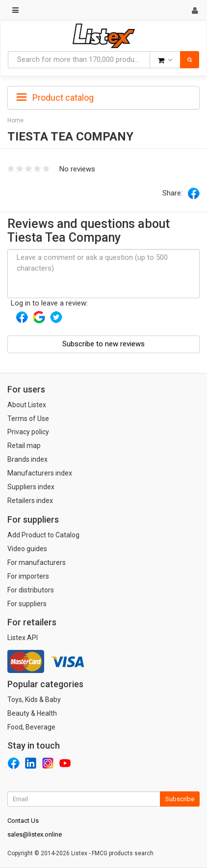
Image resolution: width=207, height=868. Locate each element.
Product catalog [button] (55, 98)
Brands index (27, 459)
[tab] (103, 97)
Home (15, 120)
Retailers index (30, 501)
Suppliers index (31, 487)
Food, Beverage (31, 727)
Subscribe (180, 799)
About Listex (27, 405)
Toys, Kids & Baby (34, 700)
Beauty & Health (32, 713)
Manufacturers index (40, 473)
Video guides (27, 549)
